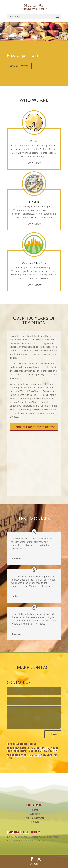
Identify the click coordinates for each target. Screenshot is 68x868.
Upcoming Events (35, 818)
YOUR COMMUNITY (34, 263)
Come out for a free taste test (34, 427)
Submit (53, 734)
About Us (35, 814)
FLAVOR (34, 202)
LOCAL (34, 141)
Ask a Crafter (19, 66)
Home (35, 810)
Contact (35, 822)
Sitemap (34, 864)
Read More (34, 163)
